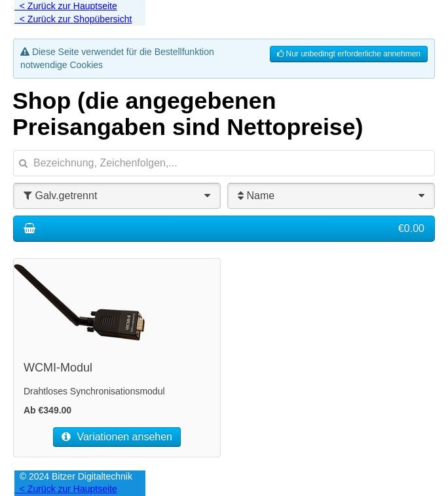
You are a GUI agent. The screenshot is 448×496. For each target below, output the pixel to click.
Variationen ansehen (117, 437)
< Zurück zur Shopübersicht (73, 19)
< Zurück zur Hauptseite (66, 6)
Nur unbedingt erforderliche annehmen (349, 54)
